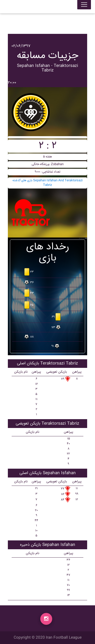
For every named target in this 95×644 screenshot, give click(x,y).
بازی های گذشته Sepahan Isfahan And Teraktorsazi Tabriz (48, 183)
